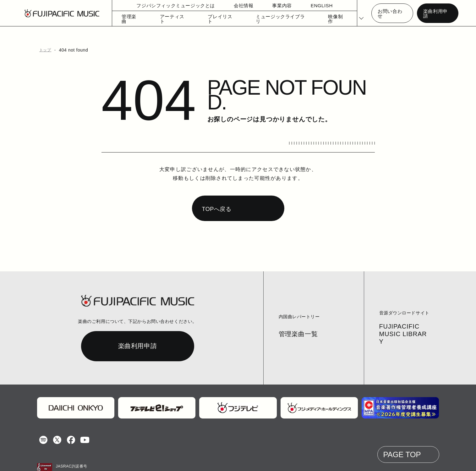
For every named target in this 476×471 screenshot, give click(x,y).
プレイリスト (215, 19)
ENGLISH (310, 5)
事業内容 (271, 5)
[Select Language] (358, 13)
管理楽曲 (129, 19)
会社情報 (232, 5)
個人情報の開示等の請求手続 (231, 460)
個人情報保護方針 (182, 460)
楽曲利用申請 (435, 13)
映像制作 (321, 19)
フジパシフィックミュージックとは (169, 5)
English (271, 460)
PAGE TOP (404, 440)
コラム (122, 460)
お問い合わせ (391, 13)
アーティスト (171, 19)
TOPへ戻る (216, 194)
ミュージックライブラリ (269, 19)
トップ (44, 50)
